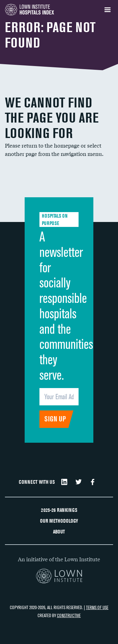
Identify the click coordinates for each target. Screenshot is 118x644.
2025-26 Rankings (59, 510)
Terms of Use (97, 607)
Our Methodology (59, 521)
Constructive (69, 615)
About (59, 532)
